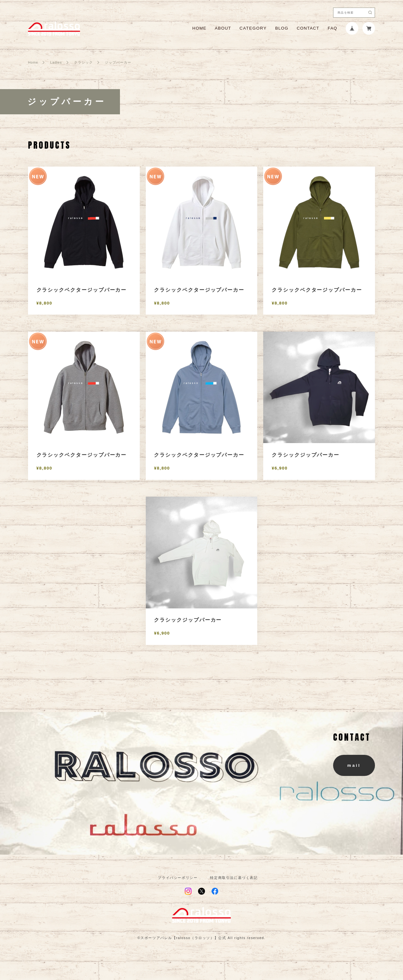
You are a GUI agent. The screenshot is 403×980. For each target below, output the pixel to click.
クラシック (83, 63)
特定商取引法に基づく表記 (234, 878)
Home (33, 63)
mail (354, 765)
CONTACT (308, 28)
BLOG (282, 28)
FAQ (332, 28)
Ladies (56, 63)
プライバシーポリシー (178, 878)
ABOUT (223, 28)
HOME (199, 28)
